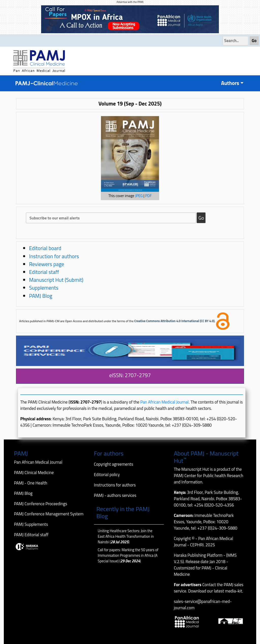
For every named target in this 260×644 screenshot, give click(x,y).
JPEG (139, 196)
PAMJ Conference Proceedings (41, 504)
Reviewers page (46, 264)
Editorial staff (44, 272)
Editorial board (45, 248)
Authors (230, 83)
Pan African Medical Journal (164, 402)
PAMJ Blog (40, 296)
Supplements (44, 288)
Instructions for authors (115, 485)
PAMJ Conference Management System (49, 514)
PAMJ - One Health (31, 483)
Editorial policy (107, 474)
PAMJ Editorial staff (31, 535)
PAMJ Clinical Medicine (34, 472)
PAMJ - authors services (115, 495)
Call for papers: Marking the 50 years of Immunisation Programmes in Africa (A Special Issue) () (128, 555)
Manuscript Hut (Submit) (56, 280)
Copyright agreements (114, 464)
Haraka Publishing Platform (198, 555)
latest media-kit (228, 591)
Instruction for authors (54, 256)
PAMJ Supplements (31, 524)
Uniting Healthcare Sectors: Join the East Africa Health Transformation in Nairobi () (126, 536)
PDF (149, 196)
